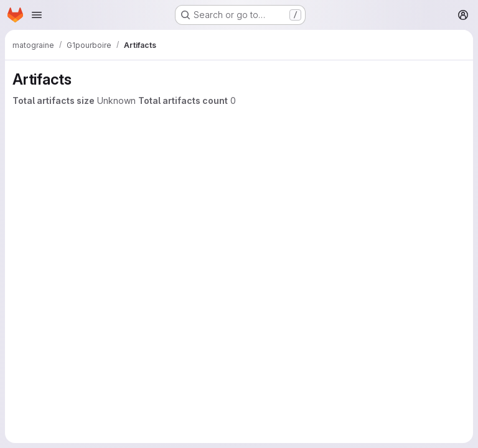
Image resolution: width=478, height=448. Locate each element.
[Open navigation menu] (37, 15)
